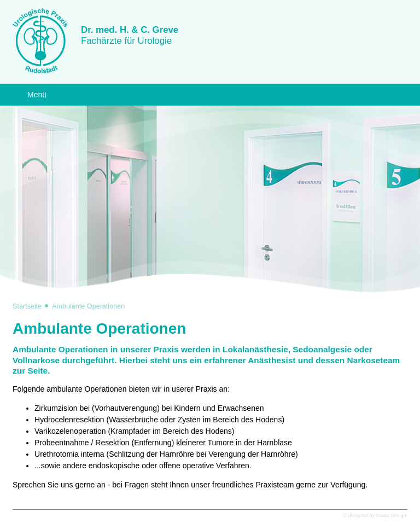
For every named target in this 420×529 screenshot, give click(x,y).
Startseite (27, 306)
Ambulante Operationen (88, 306)
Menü (37, 95)
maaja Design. (392, 515)
